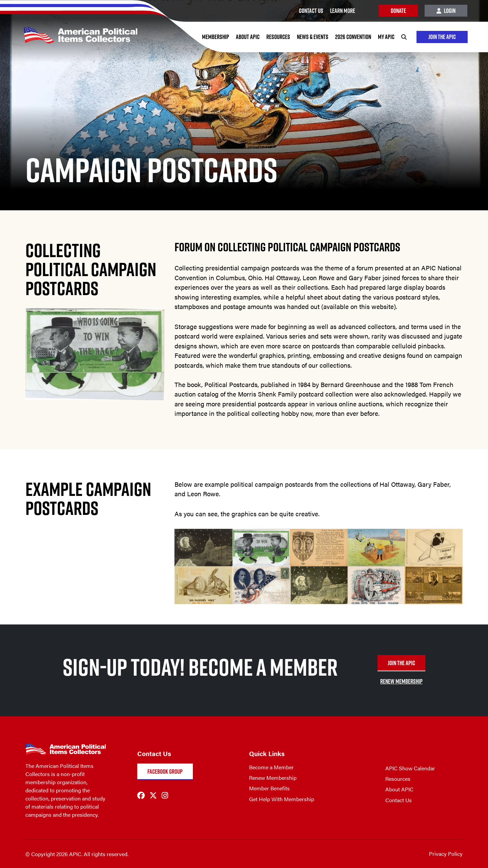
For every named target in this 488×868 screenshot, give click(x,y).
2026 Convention (353, 37)
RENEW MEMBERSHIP (401, 681)
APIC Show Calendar (410, 768)
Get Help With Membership (282, 799)
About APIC (247, 37)
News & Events (312, 37)
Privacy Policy (446, 854)
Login (446, 11)
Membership (215, 37)
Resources (278, 37)
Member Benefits (269, 788)
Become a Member (271, 767)
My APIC (386, 37)
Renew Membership (273, 778)
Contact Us (399, 800)
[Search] (404, 37)
